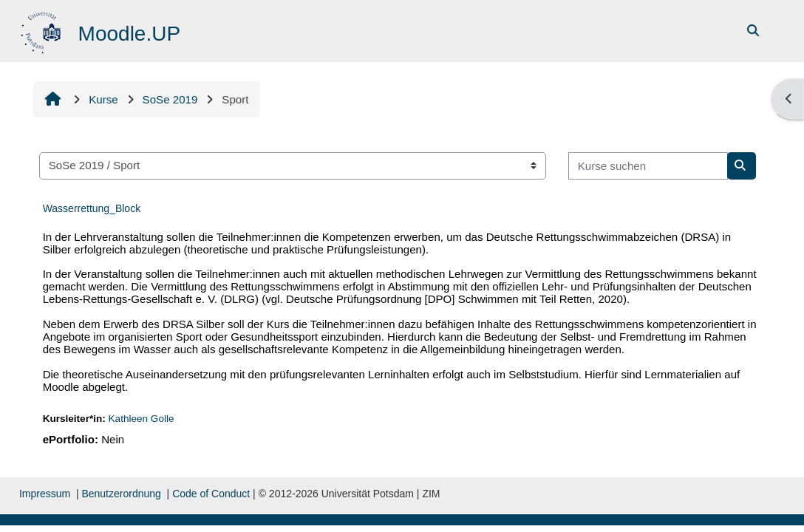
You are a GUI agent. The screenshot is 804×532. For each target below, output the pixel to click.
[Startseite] (42, 30)
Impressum (45, 494)
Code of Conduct (211, 494)
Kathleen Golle (142, 419)
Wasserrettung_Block (92, 208)
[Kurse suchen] (648, 166)
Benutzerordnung (121, 494)
